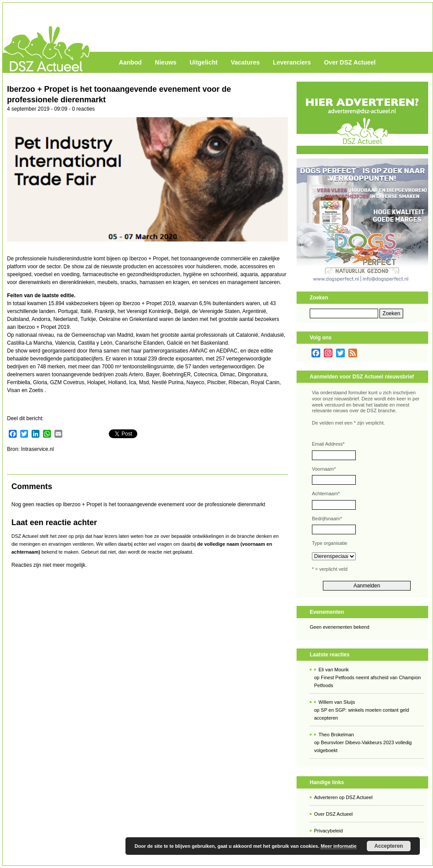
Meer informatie (339, 846)
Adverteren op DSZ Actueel (343, 797)
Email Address (328, 444)
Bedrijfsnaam (327, 519)
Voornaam (324, 469)
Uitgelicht (204, 62)
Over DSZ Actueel (350, 62)
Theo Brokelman (336, 735)
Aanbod (130, 62)
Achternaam (326, 493)
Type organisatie (330, 543)
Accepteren (388, 846)
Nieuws (166, 62)
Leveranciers (292, 62)
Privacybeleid (328, 831)
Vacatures (245, 62)
